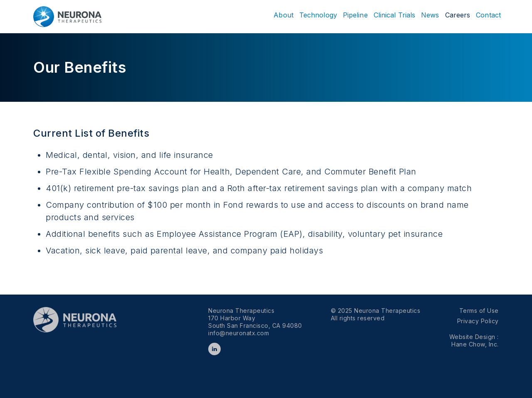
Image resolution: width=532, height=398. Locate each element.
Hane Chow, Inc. (475, 344)
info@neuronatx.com (239, 333)
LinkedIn (214, 349)
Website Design (473, 337)
